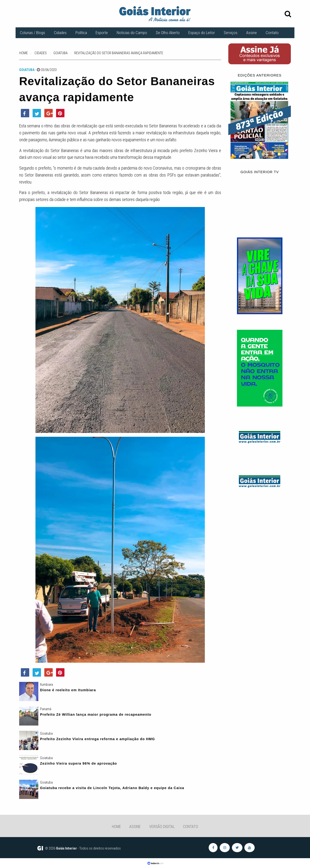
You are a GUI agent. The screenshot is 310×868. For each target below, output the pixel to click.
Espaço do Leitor (202, 33)
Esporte (102, 33)
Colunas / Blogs (32, 33)
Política (81, 33)
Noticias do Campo (132, 33)
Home (116, 827)
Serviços (231, 33)
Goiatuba (27, 70)
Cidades (60, 33)
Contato (272, 33)
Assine (252, 33)
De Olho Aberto (168, 33)
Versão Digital (162, 827)
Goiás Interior (66, 848)
